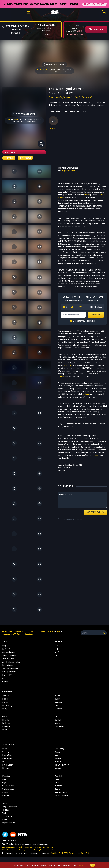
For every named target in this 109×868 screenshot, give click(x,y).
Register (47, 73)
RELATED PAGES (72, 115)
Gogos (57, 755)
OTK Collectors (8, 789)
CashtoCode (85, 856)
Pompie (6, 799)
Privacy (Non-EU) (9, 675)
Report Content (8, 668)
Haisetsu (58, 762)
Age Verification (9, 655)
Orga (4, 786)
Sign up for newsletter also (84, 324)
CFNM (57, 699)
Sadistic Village (61, 796)
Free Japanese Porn (46, 635)
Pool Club (58, 779)
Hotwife (6, 723)
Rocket (57, 792)
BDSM (5, 702)
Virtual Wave (7, 820)
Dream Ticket (8, 758)
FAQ (4, 649)
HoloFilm (58, 765)
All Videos (98, 310)
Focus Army (59, 752)
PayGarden (73, 856)
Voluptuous (59, 730)
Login (39, 73)
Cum (56, 709)
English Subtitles (68, 174)
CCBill (66, 856)
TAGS (85, 115)
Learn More (81, 865)
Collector (6, 755)
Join (11, 635)
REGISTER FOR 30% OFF (94, 6)
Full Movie (10, 156)
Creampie (58, 706)
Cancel (5, 685)
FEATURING (56, 115)
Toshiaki (6, 813)
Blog (58, 635)
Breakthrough (8, 709)
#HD (77, 101)
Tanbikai (6, 807)
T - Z (56, 659)
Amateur (6, 699)
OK (92, 865)
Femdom (58, 712)
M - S (57, 655)
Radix (57, 783)
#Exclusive (87, 101)
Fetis (4, 765)
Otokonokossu (8, 792)
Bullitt (5, 752)
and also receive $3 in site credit (24, 125)
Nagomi (53, 132)
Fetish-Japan (55, 101)
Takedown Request (10, 672)
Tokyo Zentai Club (10, 810)
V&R (4, 816)
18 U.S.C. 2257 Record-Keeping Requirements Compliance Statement (28, 853)
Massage (6, 730)
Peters (5, 796)
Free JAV (31, 635)
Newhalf (58, 723)
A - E (56, 649)
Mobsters (6, 779)
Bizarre (5, 706)
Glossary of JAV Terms (12, 637)
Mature (5, 733)
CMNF (57, 702)
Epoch (61, 856)
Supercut (25, 161)
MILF (57, 720)
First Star (6, 771)
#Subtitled (68, 101)
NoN (4, 783)
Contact (5, 681)
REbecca (58, 789)
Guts (56, 758)
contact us (95, 459)
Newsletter (20, 635)
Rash (57, 786)
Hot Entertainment (62, 768)
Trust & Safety (8, 662)
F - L (56, 652)
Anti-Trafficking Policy (11, 665)
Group (5, 720)
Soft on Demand (61, 799)
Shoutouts (29, 637)
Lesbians (6, 726)
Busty (5, 712)
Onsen (57, 726)
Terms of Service (9, 659)
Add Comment (95, 516)
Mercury (58, 771)
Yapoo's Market (8, 826)
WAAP (5, 823)
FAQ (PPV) (7, 652)
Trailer (9, 161)
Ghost (87, 198)
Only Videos (77, 310)
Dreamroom (7, 762)
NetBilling (55, 856)
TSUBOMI (68, 369)
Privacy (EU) (7, 678)
